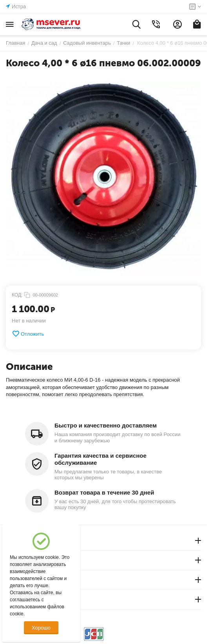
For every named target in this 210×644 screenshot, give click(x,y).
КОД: (17, 295)
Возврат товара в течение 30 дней (104, 492)
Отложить (28, 334)
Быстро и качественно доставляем (106, 425)
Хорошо (41, 628)
